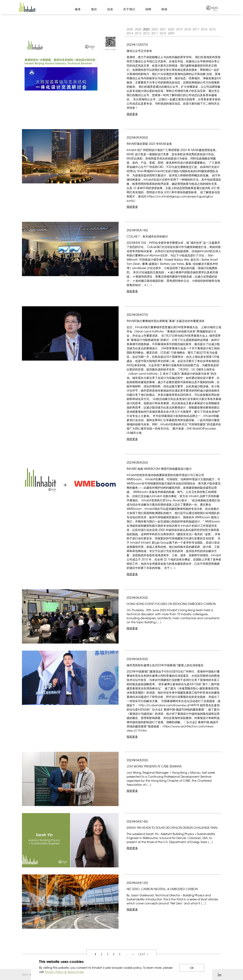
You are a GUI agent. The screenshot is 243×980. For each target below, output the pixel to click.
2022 (155, 29)
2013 (138, 33)
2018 (188, 29)
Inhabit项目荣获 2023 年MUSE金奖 (149, 144)
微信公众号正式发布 (139, 51)
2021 (163, 29)
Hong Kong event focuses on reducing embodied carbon (171, 604)
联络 (164, 9)
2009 (171, 33)
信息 (110, 9)
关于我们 (129, 9)
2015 (212, 29)
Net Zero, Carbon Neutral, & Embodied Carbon (162, 889)
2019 (179, 29)
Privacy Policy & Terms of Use (64, 972)
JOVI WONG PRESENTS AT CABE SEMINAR (154, 766)
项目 (94, 9)
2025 (130, 29)
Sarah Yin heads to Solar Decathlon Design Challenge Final (172, 828)
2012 (146, 33)
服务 (78, 9)
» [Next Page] (133, 954)
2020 (171, 29)
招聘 (148, 9)
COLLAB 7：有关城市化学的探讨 (147, 236)
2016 (204, 29)
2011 (155, 33)
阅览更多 (132, 114)
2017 (196, 29)
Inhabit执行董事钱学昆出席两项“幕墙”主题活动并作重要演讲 (165, 321)
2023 (146, 29)
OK (192, 968)
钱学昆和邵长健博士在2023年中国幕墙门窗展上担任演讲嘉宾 (165, 665)
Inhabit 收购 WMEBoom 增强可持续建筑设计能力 (159, 469)
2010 (163, 33)
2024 (138, 29)
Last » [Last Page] (143, 954)
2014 (130, 33)
